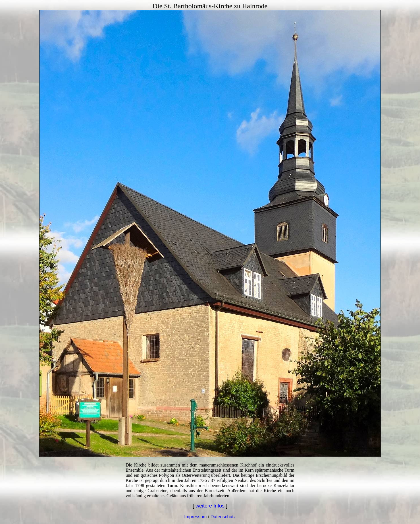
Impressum (195, 517)
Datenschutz (223, 517)
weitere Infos (210, 506)
